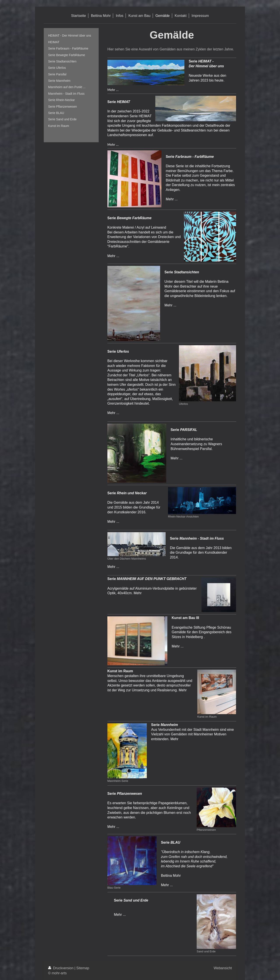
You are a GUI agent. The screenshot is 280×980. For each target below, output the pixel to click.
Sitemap (83, 968)
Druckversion (61, 968)
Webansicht (223, 968)
